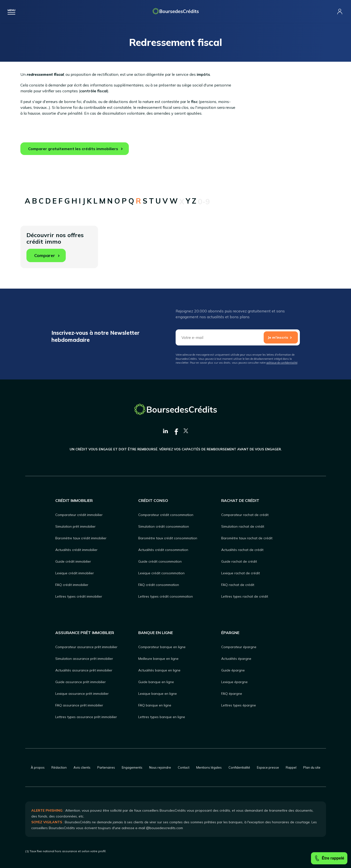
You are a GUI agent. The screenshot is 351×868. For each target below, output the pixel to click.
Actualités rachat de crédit (242, 550)
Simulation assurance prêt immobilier (84, 659)
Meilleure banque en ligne (158, 659)
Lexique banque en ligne (158, 694)
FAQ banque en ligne (155, 705)
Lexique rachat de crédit (241, 573)
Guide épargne (233, 670)
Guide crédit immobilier (73, 561)
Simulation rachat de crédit (243, 526)
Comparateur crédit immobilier (79, 515)
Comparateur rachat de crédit (245, 515)
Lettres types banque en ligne (162, 717)
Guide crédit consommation (160, 561)
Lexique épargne (234, 682)
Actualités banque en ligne (159, 670)
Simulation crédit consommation (164, 526)
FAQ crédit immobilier (72, 585)
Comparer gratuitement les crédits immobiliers (73, 149)
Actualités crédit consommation (163, 550)
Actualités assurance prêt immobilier (84, 670)
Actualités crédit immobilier (76, 550)
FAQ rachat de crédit (238, 585)
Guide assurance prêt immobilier (81, 682)
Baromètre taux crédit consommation (168, 538)
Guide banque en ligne (156, 682)
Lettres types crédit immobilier (79, 596)
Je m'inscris (278, 337)
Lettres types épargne (239, 705)
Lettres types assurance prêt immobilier (86, 717)
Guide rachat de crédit (239, 561)
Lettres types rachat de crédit (245, 596)
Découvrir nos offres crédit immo (55, 247)
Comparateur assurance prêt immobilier (86, 647)
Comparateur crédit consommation (166, 515)
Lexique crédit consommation (161, 573)
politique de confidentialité (282, 363)
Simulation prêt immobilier (75, 526)
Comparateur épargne (239, 647)
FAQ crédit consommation (159, 585)
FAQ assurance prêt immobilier (79, 705)
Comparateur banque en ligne (162, 647)
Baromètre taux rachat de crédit (247, 538)
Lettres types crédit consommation (166, 596)
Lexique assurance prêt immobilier (82, 694)
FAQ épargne (232, 694)
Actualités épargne (236, 659)
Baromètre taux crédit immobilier (81, 538)
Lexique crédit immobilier (75, 573)
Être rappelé (329, 858)
